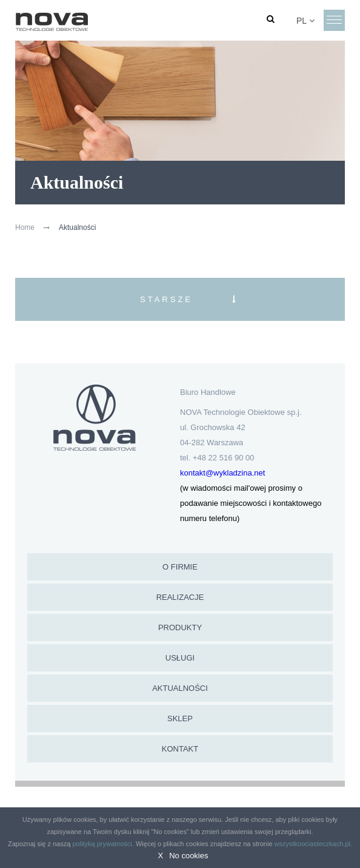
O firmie (180, 567)
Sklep (180, 718)
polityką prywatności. (103, 844)
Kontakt (180, 749)
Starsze (166, 299)
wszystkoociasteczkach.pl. (313, 844)
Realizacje (180, 597)
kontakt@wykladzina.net (222, 473)
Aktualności (180, 688)
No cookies (188, 856)
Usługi (180, 658)
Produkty (180, 627)
